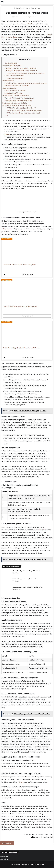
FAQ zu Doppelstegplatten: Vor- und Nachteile (17, 106)
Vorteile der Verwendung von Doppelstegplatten (20, 98)
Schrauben (43, 530)
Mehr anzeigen (7, 843)
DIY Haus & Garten (29, 8)
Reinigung (21, 782)
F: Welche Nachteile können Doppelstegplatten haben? (24, 111)
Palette (30, 24)
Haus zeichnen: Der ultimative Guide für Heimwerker (27, 587)
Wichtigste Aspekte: (11, 63)
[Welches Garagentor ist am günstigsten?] (6, 581)
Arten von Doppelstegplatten (12, 66)
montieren (12, 769)
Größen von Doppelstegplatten (14, 76)
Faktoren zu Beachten (9, 88)
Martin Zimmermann (19, 17)
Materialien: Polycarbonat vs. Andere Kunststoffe (20, 68)
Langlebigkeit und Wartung (13, 93)
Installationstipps (8, 81)
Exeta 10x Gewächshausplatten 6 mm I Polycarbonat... (21, 306)
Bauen (38, 8)
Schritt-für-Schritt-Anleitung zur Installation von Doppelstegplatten (26, 83)
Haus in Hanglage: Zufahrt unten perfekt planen (26, 571)
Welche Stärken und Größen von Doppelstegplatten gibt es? (26, 73)
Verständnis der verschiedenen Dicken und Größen (21, 71)
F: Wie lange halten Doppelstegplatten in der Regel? (23, 113)
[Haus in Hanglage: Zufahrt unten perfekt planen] (6, 573)
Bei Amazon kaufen (28, 274)
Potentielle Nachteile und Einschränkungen (18, 101)
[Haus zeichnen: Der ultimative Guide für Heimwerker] (6, 589)
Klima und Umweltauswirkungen (15, 91)
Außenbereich (6, 229)
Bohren (7, 135)
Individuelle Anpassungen (15, 78)
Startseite (18, 8)
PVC (6, 159)
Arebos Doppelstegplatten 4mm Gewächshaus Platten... (21, 348)
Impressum (4, 856)
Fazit (6, 116)
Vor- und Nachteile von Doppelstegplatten (16, 96)
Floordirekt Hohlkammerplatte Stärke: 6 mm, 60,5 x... (20, 265)
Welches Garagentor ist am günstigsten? (24, 579)
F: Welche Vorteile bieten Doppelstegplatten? (21, 108)
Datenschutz (4, 859)
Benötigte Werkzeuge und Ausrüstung (17, 86)
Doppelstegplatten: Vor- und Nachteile (15, 103)
